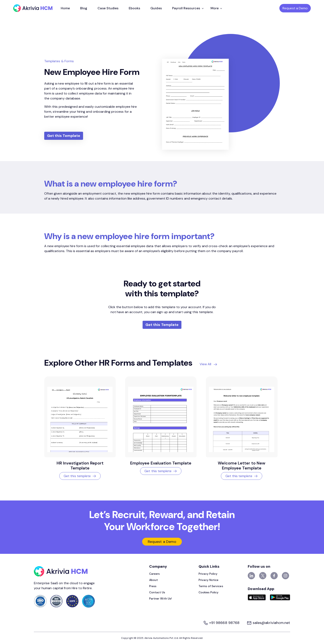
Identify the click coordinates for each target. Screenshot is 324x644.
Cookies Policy (209, 592)
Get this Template (64, 136)
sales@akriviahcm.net (268, 623)
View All (205, 364)
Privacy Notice (209, 580)
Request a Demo (295, 8)
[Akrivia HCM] (33, 8)
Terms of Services (211, 586)
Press (153, 586)
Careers (154, 574)
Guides (156, 8)
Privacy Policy (208, 574)
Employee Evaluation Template (161, 463)
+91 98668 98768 (222, 623)
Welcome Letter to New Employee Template (242, 466)
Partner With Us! (160, 599)
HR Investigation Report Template (80, 466)
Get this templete (80, 476)
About (154, 580)
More (216, 8)
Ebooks (134, 8)
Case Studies (108, 8)
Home (65, 8)
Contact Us (157, 592)
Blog (84, 8)
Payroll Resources (188, 8)
